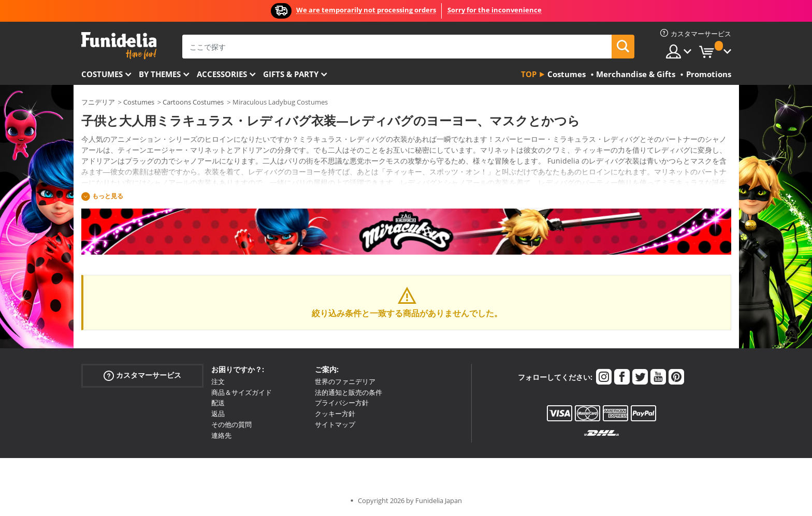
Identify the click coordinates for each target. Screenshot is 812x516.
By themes (160, 74)
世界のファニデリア (345, 381)
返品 (218, 414)
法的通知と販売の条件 (349, 392)
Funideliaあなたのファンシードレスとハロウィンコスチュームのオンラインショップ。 (119, 46)
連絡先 (221, 435)
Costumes (102, 74)
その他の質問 (231, 424)
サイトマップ (335, 424)
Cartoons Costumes (193, 102)
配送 (218, 403)
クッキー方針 (335, 414)
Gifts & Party (291, 74)
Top (529, 74)
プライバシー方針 (342, 403)
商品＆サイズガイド (242, 392)
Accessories (222, 74)
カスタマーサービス (142, 375)
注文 (218, 381)
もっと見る (108, 196)
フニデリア (98, 102)
